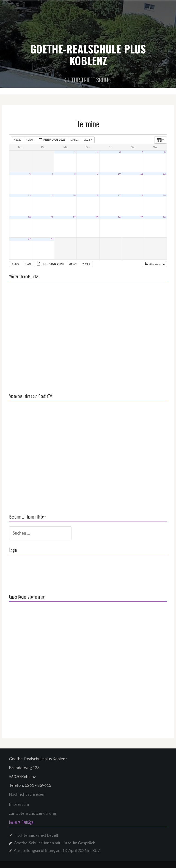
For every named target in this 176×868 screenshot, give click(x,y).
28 (52, 239)
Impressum (19, 804)
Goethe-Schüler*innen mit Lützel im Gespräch (55, 843)
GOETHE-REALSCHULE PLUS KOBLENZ (88, 54)
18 (142, 195)
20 (29, 217)
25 (142, 217)
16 (97, 195)
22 (74, 217)
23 (97, 217)
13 (29, 195)
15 (74, 195)
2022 (18, 140)
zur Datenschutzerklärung (33, 813)
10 (119, 174)
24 (119, 217)
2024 (89, 140)
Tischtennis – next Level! (36, 835)
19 (164, 195)
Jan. (30, 140)
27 (29, 239)
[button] (154, 264)
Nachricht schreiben (27, 794)
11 (142, 174)
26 (164, 217)
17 (119, 195)
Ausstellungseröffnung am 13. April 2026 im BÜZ (57, 850)
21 (52, 217)
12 (164, 174)
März (75, 140)
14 (52, 195)
